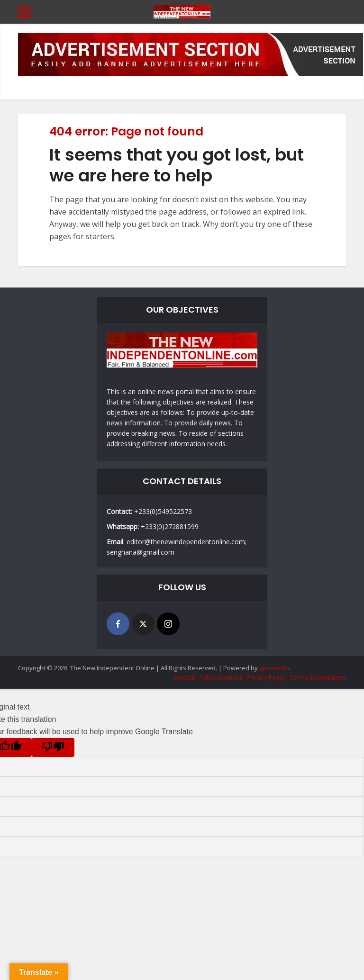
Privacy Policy (266, 677)
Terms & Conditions (318, 677)
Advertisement (221, 677)
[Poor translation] (53, 747)
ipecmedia (274, 668)
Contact (184, 677)
